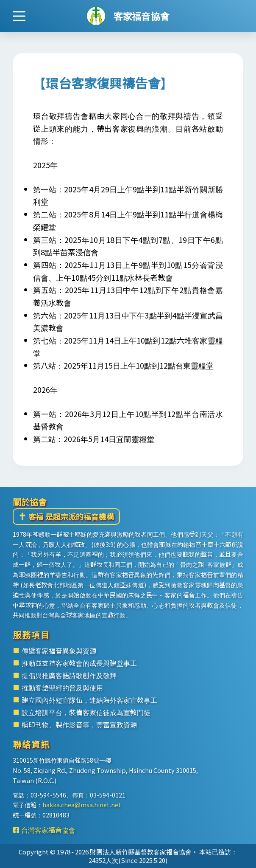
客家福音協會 (141, 16)
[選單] (19, 16)
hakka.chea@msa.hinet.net (82, 805)
